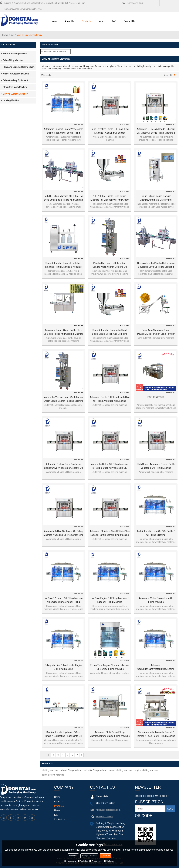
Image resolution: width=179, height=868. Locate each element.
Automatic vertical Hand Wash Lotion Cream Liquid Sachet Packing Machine (63, 399)
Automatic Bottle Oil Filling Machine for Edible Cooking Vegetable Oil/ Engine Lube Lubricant (110, 466)
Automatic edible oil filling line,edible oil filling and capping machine (110, 399)
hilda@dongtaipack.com (108, 810)
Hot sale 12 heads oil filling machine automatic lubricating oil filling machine (63, 600)
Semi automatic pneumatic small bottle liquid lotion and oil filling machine (110, 332)
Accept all (105, 856)
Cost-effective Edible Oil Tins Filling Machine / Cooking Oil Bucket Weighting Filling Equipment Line (110, 131)
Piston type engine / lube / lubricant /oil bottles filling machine (110, 667)
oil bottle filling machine (95, 770)
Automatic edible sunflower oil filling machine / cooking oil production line (63, 533)
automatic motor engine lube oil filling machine (156, 600)
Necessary (70, 861)
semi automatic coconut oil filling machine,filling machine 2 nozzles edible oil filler (63, 265)
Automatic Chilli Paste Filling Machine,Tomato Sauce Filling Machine (110, 734)
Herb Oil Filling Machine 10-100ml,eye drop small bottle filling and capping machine (63, 198)
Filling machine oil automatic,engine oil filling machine (63, 667)
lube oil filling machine (71, 770)
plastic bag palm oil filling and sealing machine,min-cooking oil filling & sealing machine (110, 265)
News (102, 21)
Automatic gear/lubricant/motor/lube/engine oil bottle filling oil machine (156, 667)
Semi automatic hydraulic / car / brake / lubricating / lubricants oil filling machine (63, 734)
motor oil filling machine (121, 770)
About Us (69, 21)
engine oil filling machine (146, 770)
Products (86, 21)
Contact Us (129, 21)
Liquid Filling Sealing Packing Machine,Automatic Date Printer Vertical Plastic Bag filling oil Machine (156, 198)
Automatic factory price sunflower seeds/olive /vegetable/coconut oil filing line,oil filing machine (63, 466)
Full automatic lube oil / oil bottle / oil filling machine (156, 533)
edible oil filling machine (53, 775)
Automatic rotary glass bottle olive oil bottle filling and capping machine (63, 332)
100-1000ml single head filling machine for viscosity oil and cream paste (110, 198)
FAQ (114, 21)
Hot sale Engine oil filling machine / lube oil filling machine (110, 600)
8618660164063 (105, 817)
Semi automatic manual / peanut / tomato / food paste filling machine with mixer (156, 734)
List (171, 75)
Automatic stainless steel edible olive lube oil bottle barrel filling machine (110, 533)
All (12, 35)
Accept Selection (89, 856)
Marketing (109, 861)
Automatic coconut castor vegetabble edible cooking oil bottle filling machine (63, 131)
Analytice (83, 861)
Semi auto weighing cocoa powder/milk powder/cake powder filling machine (156, 332)
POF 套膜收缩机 (156, 397)
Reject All (73, 856)
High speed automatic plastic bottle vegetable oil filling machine (156, 466)
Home (54, 21)
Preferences (96, 861)
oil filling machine (50, 770)
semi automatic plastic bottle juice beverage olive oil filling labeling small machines (156, 265)
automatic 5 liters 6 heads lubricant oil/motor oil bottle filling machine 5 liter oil (156, 131)
